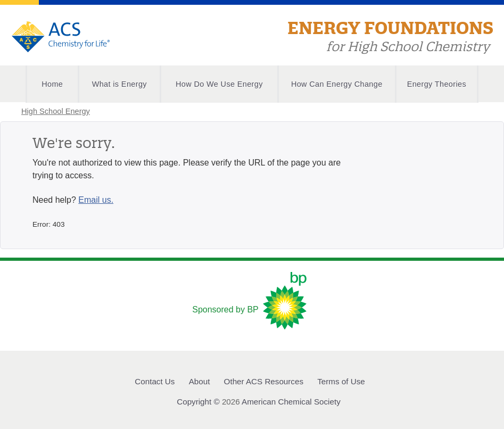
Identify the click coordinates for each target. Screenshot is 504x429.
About (200, 381)
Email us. (96, 200)
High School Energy (56, 111)
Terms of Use (341, 381)
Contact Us (155, 381)
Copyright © (198, 402)
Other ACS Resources (264, 381)
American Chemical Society (291, 402)
